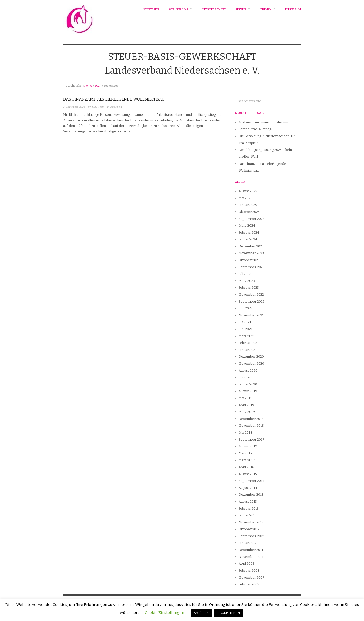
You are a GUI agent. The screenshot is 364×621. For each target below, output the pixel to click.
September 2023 (252, 267)
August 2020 (248, 370)
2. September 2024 (74, 107)
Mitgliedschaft (214, 9)
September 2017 (252, 439)
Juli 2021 (245, 322)
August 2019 (248, 391)
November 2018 (251, 425)
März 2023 (247, 281)
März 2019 (247, 412)
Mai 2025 (245, 198)
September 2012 (251, 536)
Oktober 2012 (249, 529)
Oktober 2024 (249, 212)
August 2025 (248, 191)
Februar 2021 (249, 343)
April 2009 (247, 563)
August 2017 (248, 446)
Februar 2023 (249, 287)
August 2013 (248, 502)
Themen (266, 9)
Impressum (293, 9)
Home (88, 86)
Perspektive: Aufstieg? (256, 129)
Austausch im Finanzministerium (263, 122)
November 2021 (251, 315)
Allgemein (116, 107)
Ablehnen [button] (201, 613)
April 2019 (246, 405)
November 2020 (251, 364)
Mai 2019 (245, 398)
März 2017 (247, 460)
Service (241, 9)
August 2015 (248, 474)
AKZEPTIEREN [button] (229, 613)
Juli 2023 (245, 274)
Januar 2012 (248, 543)
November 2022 (251, 295)
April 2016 (246, 467)
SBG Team (98, 107)
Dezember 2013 (251, 494)
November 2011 (251, 557)
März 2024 (247, 226)
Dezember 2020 (251, 356)
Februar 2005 (249, 584)
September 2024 (252, 219)
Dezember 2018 (251, 419)
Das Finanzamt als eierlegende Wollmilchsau (114, 99)
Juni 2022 (246, 308)
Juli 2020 (245, 377)
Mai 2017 (245, 453)
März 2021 (247, 336)
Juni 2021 (245, 329)
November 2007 (252, 577)
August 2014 (248, 488)
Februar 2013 (249, 508)
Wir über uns (178, 9)
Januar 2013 (248, 515)
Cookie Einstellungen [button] (164, 613)
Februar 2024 (249, 232)
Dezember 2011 (251, 550)
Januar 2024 (248, 239)
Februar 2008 (249, 571)
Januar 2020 (248, 384)
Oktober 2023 (249, 260)
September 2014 (252, 481)
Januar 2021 (248, 350)
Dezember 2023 (251, 246)
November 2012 (251, 522)
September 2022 (252, 301)
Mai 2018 (245, 433)
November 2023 (251, 253)
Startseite (151, 9)
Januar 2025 (248, 205)
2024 (98, 86)
